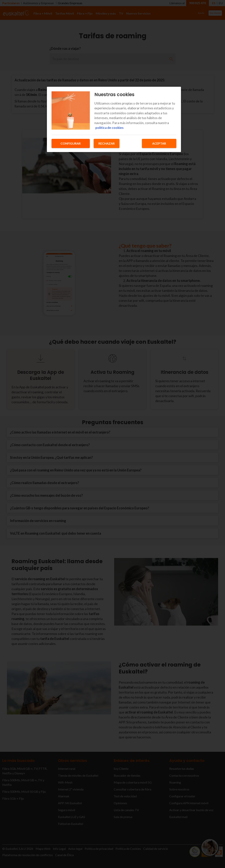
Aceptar (159, 143)
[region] (114, 119)
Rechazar (107, 143)
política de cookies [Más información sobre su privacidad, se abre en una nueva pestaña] (109, 128)
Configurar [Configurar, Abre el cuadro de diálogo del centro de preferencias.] (71, 143)
